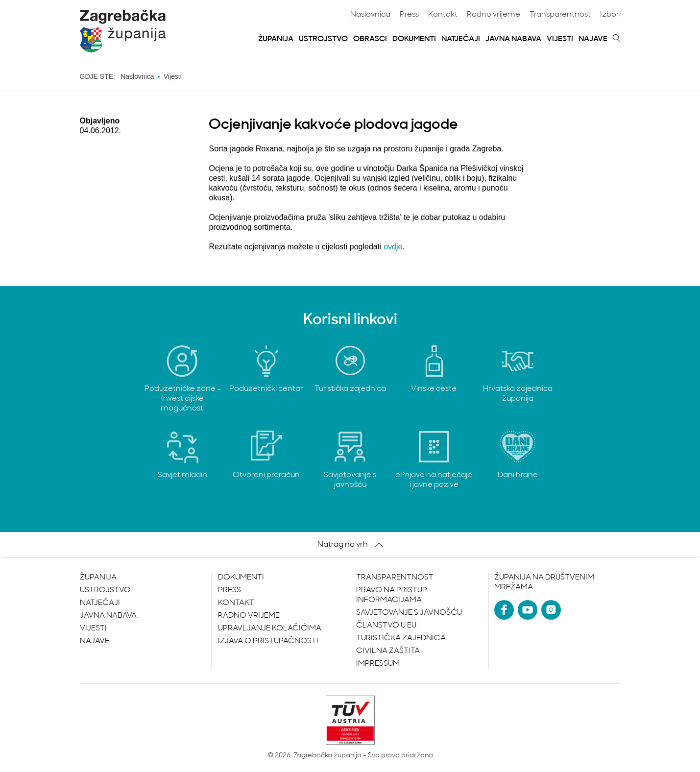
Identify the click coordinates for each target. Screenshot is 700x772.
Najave (593, 39)
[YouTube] (528, 610)
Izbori (610, 15)
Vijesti (560, 39)
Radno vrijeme (494, 15)
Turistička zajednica (401, 638)
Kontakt (443, 15)
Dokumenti (414, 39)
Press (409, 15)
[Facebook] (504, 610)
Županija (276, 39)
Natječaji (461, 39)
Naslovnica (370, 15)
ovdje (393, 247)
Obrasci (370, 39)
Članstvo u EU (386, 626)
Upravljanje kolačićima (270, 628)
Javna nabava (513, 39)
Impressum (378, 664)
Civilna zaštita (388, 651)
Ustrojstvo (323, 39)
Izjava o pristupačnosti (268, 641)
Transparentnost (560, 15)
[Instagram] (551, 610)
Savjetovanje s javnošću (409, 613)
